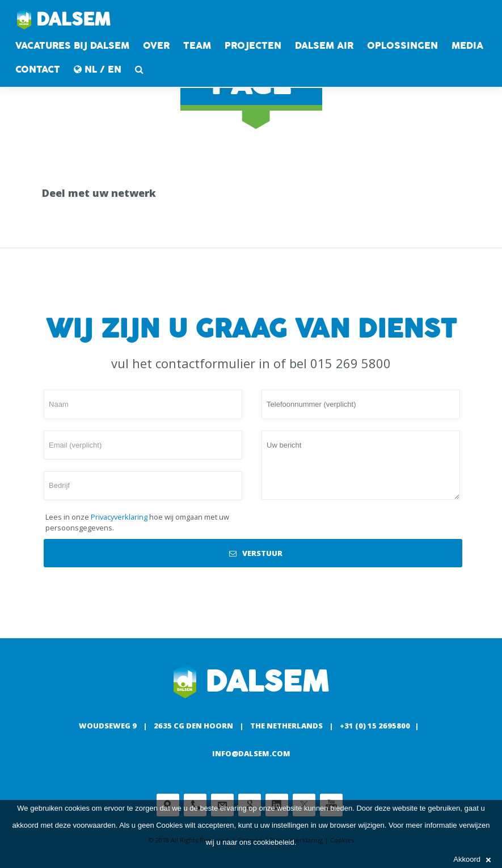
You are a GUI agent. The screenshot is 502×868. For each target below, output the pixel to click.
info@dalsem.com (251, 753)
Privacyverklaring (119, 517)
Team (197, 46)
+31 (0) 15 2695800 (375, 726)
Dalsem (64, 20)
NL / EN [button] (98, 69)
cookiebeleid (273, 842)
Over (156, 46)
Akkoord (472, 859)
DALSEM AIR (324, 46)
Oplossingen (402, 46)
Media (467, 46)
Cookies (169, 825)
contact (38, 69)
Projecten (253, 46)
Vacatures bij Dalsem (72, 46)
